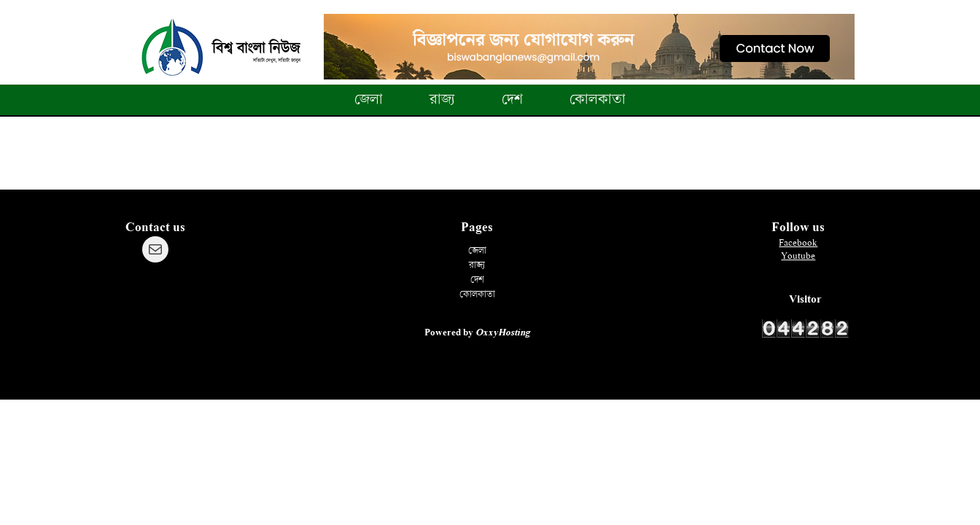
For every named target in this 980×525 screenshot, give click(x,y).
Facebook (798, 243)
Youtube (798, 256)
